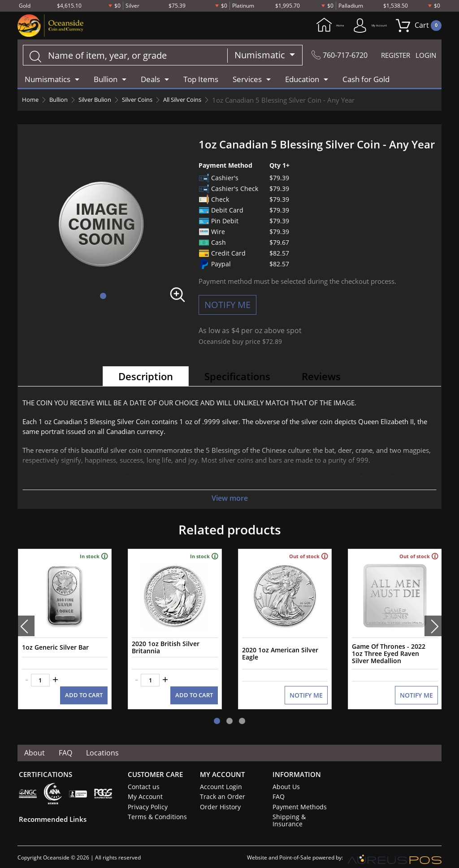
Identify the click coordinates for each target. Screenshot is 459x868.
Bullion (63, 101)
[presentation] (26, 623)
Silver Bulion (104, 101)
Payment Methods (297, 799)
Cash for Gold (366, 80)
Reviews (321, 378)
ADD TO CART (85, 688)
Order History (218, 799)
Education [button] (302, 80)
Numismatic (252, 56)
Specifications (237, 378)
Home (298, 26)
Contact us (142, 779)
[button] (103, 297)
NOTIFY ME (227, 306)
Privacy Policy (146, 799)
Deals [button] (150, 80)
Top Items (201, 80)
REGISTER (389, 56)
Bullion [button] (106, 80)
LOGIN (424, 56)
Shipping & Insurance (301, 809)
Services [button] (247, 80)
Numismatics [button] (48, 80)
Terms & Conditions (154, 809)
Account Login (219, 779)
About (35, 745)
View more (229, 499)
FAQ (67, 745)
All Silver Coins (204, 101)
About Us (285, 779)
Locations (106, 745)
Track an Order (220, 789)
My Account (357, 26)
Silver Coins (152, 101)
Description (146, 378)
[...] (121, 56)
